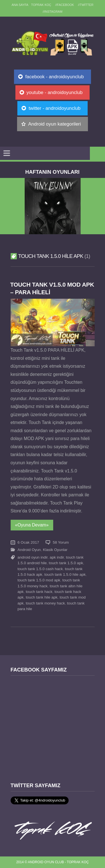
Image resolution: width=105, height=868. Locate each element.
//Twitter (86, 5)
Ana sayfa (20, 5)
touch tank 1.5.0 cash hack (40, 569)
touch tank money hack (45, 603)
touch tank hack (39, 592)
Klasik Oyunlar (55, 550)
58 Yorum (61, 542)
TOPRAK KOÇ (41, 5)
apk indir (57, 557)
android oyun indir (33, 557)
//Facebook (65, 5)
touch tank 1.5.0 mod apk (39, 580)
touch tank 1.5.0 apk (66, 563)
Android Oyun (29, 550)
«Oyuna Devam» (32, 525)
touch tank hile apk (42, 597)
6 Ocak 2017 (28, 542)
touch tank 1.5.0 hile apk (65, 574)
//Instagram (53, 12)
